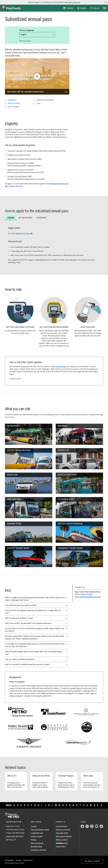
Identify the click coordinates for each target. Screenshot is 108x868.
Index (9, 805)
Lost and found (61, 826)
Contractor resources (38, 850)
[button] (106, 2)
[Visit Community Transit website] (78, 742)
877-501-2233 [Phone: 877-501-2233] (18, 186)
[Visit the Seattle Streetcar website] (54, 727)
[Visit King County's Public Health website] (21, 727)
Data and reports (37, 843)
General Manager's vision (40, 830)
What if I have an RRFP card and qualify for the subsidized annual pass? (36, 623)
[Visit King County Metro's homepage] (21, 712)
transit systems (61, 366)
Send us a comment (63, 830)
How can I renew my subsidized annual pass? (36, 659)
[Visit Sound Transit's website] (53, 712)
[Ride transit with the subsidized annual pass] (37, 76)
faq (39, 103)
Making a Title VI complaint (62, 840)
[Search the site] (95, 8)
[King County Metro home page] (13, 815)
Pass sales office (62, 833)
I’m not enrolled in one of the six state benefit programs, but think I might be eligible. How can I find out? (36, 630)
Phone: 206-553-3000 (15, 836)
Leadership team (37, 833)
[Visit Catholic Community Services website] (86, 712)
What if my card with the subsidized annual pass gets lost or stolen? (36, 665)
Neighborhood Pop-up (82, 32)
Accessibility (9, 860)
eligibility (12, 100)
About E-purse (16, 379)
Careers (34, 826)
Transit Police (61, 846)
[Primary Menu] (105, 8)
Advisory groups (37, 836)
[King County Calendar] (69, 8)
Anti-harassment (62, 843)
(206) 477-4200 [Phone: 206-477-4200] (86, 594)
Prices (76, 22)
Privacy (19, 860)
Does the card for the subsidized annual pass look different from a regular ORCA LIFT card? (36, 612)
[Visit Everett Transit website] (29, 742)
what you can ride (45, 100)
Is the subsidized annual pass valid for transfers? (36, 605)
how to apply (14, 103)
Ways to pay (79, 25)
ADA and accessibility (64, 836)
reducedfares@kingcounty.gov (90, 597)
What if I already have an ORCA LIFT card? (36, 618)
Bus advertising (36, 846)
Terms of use (28, 860)
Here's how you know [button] (72, 2)
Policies (34, 840)
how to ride (13, 107)
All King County (92, 861)
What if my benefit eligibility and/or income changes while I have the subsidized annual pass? (36, 653)
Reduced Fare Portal (23, 233)
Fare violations (79, 35)
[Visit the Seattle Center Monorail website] (87, 727)
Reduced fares (80, 29)
